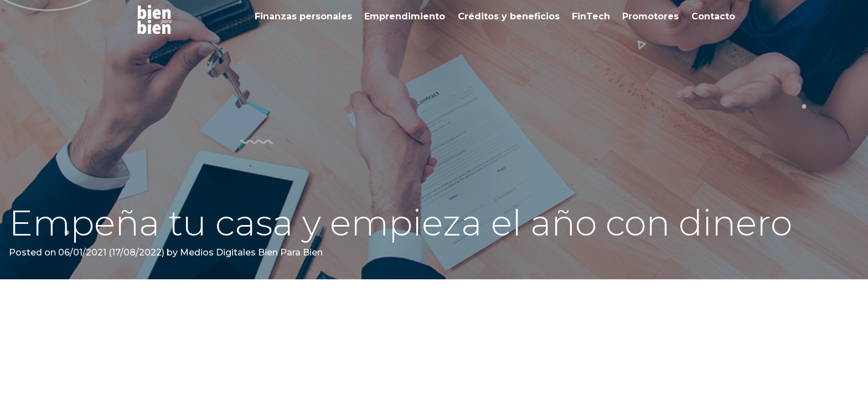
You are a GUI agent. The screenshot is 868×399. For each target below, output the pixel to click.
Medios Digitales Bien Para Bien (250, 252)
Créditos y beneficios (509, 16)
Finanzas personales (303, 16)
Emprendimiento (405, 16)
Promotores (650, 16)
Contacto (713, 16)
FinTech (591, 16)
